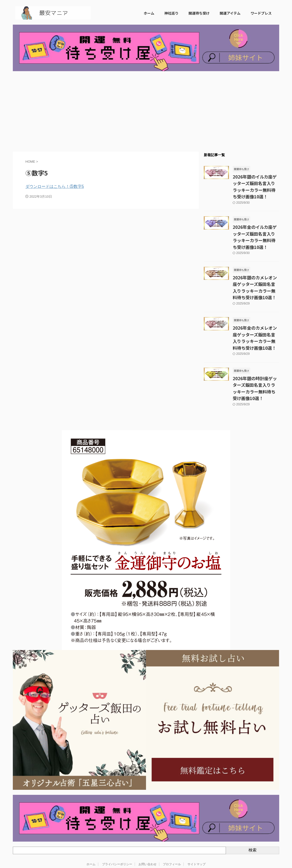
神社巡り (171, 13)
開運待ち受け (199, 13)
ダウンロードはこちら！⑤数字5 (55, 186)
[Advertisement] (146, 111)
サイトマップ (197, 831)
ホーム (149, 13)
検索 (253, 817)
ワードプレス (261, 13)
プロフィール (172, 831)
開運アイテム (230, 13)
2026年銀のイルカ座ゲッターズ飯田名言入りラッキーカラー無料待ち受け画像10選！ (256, 182)
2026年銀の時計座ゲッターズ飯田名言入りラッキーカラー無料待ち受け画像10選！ (256, 360)
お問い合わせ (148, 831)
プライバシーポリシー (117, 831)
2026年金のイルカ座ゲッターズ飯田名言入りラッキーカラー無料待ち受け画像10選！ (256, 224)
